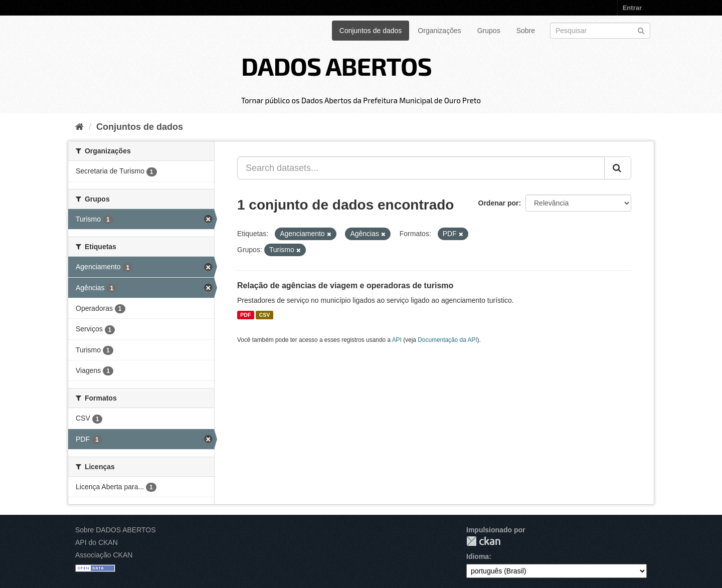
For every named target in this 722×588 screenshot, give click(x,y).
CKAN (483, 541)
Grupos (489, 31)
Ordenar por (499, 203)
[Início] (79, 127)
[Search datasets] (600, 31)
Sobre (526, 31)
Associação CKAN (104, 555)
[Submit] (641, 30)
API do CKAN (97, 542)
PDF (245, 315)
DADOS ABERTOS (336, 66)
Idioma (478, 556)
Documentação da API (447, 340)
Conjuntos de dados (371, 31)
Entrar (632, 8)
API (397, 340)
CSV (265, 315)
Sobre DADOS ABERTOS (116, 530)
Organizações (439, 31)
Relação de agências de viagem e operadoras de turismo (345, 285)
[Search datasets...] (421, 168)
